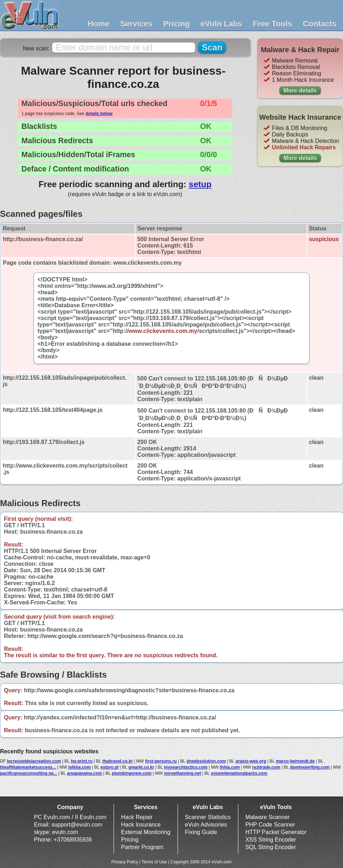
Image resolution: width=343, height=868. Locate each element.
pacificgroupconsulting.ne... (29, 773)
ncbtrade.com (266, 767)
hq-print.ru (82, 761)
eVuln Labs (221, 24)
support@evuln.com (77, 825)
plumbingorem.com (132, 773)
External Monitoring (146, 832)
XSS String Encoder (271, 840)
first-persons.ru (161, 761)
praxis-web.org (251, 761)
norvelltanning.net (183, 773)
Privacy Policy (125, 862)
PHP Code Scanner (270, 825)
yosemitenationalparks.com (239, 773)
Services (136, 24)
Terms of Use (154, 862)
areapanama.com (84, 773)
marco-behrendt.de (295, 761)
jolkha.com (79, 767)
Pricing (177, 24)
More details (300, 91)
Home (98, 24)
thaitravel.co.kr (117, 761)
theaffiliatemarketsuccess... (28, 767)
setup (200, 184)
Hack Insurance (141, 825)
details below (99, 114)
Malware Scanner (268, 817)
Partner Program (142, 847)
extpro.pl (110, 767)
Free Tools (273, 24)
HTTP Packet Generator (276, 832)
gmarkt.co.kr (141, 767)
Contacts (319, 24)
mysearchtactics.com (186, 767)
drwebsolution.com (206, 761)
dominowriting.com (310, 767)
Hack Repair (137, 817)
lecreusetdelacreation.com (34, 761)
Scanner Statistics (208, 817)
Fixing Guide (201, 832)
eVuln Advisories (206, 825)
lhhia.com (230, 767)
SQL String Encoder (271, 847)
